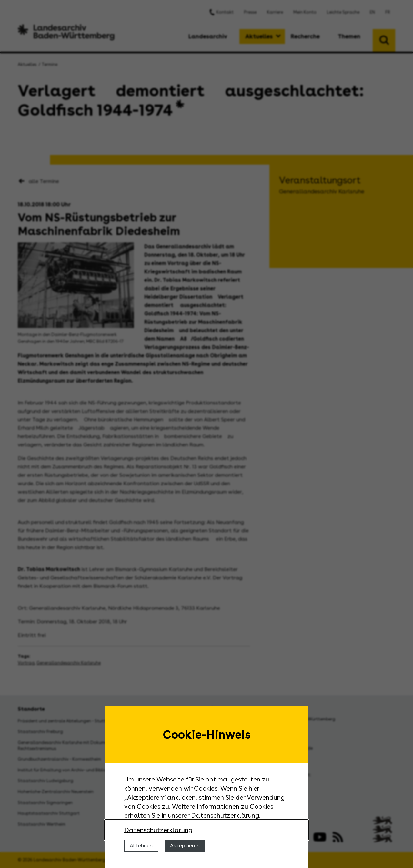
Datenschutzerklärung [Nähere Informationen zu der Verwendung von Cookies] (158, 830)
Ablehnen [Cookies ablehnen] (141, 846)
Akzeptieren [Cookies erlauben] (185, 846)
